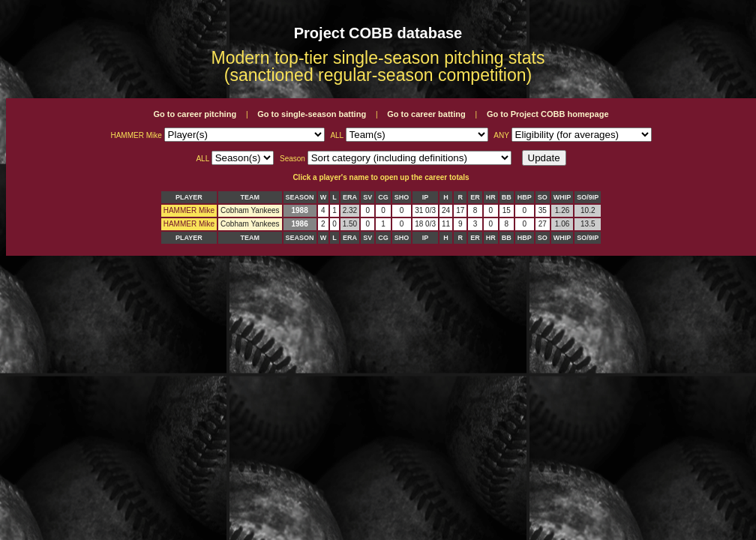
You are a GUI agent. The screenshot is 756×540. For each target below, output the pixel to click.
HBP (525, 197)
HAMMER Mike (189, 210)
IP (426, 197)
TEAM (250, 197)
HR (491, 197)
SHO (402, 197)
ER (475, 197)
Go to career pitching (195, 114)
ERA (350, 197)
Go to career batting (426, 114)
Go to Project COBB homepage (548, 114)
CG (383, 197)
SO (543, 197)
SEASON (300, 197)
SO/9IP (588, 197)
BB (507, 197)
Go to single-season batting (312, 114)
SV (367, 197)
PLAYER (189, 197)
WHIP (562, 197)
